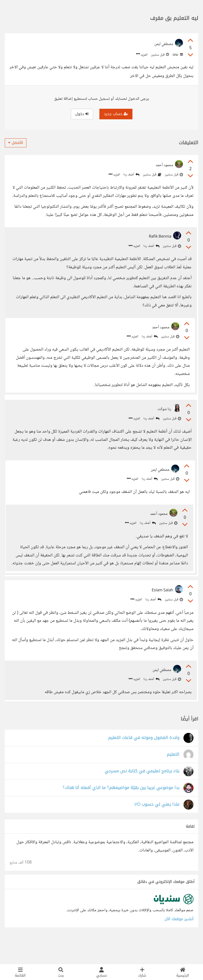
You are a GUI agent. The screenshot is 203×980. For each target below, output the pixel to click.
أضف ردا (131, 175)
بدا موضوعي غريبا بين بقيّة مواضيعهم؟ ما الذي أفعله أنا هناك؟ (121, 812)
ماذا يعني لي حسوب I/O (157, 829)
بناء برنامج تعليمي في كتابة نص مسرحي (142, 795)
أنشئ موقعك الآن (179, 943)
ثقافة (177, 55)
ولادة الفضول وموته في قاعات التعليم (144, 762)
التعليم (173, 779)
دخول (82, 114)
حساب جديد (116, 114)
